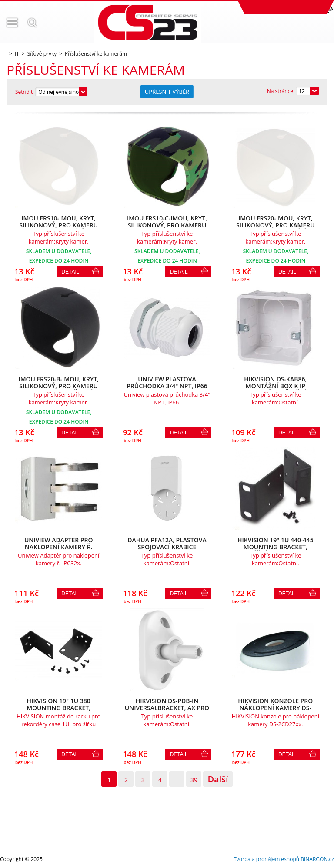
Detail (70, 272)
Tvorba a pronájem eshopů (266, 859)
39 (194, 780)
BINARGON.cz (317, 859)
